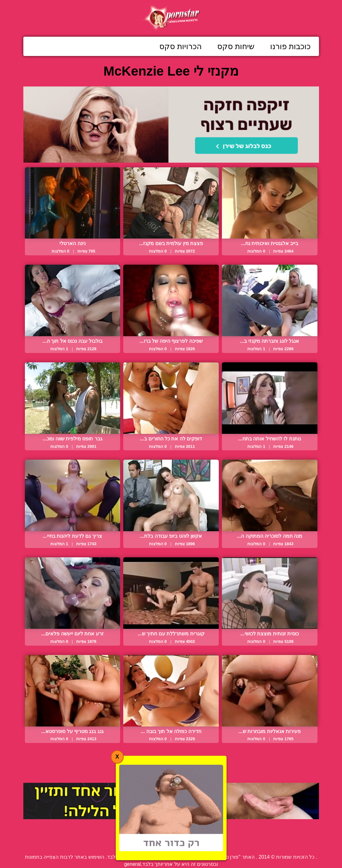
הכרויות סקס (180, 46)
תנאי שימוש (132, 843)
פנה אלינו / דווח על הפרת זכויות (188, 843)
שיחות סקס (236, 46)
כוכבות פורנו (290, 46)
